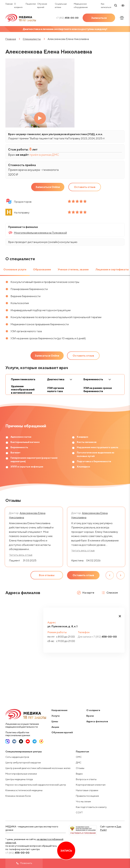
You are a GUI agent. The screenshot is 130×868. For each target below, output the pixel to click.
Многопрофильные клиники (21, 774)
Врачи (90, 716)
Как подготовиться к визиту (91, 807)
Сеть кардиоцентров (17, 757)
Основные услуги (15, 269)
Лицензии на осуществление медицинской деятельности (22, 725)
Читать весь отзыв (83, 550)
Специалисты (32, 39)
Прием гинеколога (23, 379)
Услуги (56, 716)
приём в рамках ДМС (44, 155)
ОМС (79, 757)
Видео (79, 774)
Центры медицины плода (19, 779)
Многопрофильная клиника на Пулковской (40, 233)
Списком (109, 593)
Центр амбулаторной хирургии (23, 763)
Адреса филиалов (97, 721)
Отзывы (80, 768)
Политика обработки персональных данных (18, 734)
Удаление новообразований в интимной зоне (23, 389)
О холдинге (93, 710)
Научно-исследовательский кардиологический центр (36, 785)
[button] (120, 616)
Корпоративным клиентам (91, 785)
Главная (9, 4)
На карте (86, 593)
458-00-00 (67, 18)
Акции (55, 727)
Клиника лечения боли (18, 796)
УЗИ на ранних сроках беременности (98, 390)
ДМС (79, 763)
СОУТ (79, 812)
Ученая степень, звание (73, 269)
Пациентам (31, 4)
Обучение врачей (62, 732)
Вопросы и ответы (86, 779)
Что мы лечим (83, 801)
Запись (66, 851)
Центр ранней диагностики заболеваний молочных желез (38, 768)
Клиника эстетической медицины (24, 790)
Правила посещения (87, 796)
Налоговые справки (87, 790)
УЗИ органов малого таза (56, 390)
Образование (42, 269)
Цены (55, 721)
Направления (59, 710)
